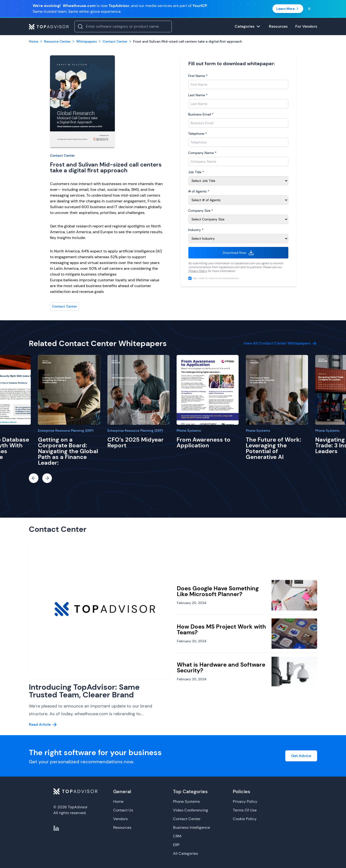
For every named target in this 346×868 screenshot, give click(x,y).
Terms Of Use (245, 810)
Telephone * (198, 134)
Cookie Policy (245, 819)
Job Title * (196, 172)
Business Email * (201, 114)
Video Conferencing (191, 810)
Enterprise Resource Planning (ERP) (66, 431)
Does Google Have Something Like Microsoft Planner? (218, 591)
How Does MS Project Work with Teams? (221, 629)
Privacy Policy (198, 271)
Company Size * (201, 211)
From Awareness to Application (204, 442)
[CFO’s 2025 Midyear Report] (138, 390)
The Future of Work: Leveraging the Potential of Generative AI (273, 448)
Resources (122, 827)
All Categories (185, 853)
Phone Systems (189, 431)
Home (118, 801)
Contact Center (62, 155)
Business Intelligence (192, 827)
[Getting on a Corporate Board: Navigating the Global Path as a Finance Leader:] (69, 390)
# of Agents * (199, 191)
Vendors (120, 819)
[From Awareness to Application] (208, 390)
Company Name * (202, 153)
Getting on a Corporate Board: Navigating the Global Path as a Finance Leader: (68, 451)
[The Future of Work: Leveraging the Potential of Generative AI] (277, 390)
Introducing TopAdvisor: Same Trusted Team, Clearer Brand (84, 691)
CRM (177, 836)
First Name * (198, 76)
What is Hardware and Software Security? (221, 667)
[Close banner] (309, 9)
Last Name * (198, 95)
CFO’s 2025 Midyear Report (136, 442)
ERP (176, 845)
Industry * (196, 230)
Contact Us (123, 810)
